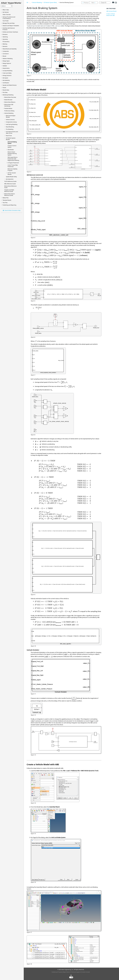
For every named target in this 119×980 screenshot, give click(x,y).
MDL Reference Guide (10, 184)
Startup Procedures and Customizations (9, 18)
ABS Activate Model (111, 11)
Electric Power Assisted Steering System (12, 153)
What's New (6, 10)
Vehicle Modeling (9, 113)
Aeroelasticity (6, 80)
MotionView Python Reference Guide (10, 195)
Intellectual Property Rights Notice (61, 972)
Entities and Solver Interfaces (10, 32)
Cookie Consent (86, 972)
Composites (6, 51)
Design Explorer (7, 63)
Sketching (5, 37)
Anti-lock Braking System (67, 2)
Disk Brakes (11, 150)
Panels (4, 88)
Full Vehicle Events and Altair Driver (12, 132)
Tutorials (7, 14)
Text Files (5, 203)
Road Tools (9, 136)
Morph (4, 56)
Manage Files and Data (9, 23)
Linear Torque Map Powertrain (13, 166)
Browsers (5, 34)
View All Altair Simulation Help (12, 210)
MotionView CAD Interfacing (9, 105)
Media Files (6, 198)
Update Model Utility (11, 177)
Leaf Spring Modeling (12, 124)
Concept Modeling (7, 71)
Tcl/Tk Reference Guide (10, 181)
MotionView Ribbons (10, 102)
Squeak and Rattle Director (10, 85)
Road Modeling (10, 127)
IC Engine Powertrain (13, 163)
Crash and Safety (7, 73)
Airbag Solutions (7, 75)
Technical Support (76, 972)
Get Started (6, 12)
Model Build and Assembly (10, 49)
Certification (6, 83)
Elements (5, 46)
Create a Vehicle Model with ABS (111, 15)
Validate (5, 66)
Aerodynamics (10, 179)
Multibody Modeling (8, 95)
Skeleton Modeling (8, 58)
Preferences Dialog (9, 111)
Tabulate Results (7, 200)
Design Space (6, 61)
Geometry (5, 39)
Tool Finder (6, 21)
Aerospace (5, 78)
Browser (8, 100)
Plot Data (5, 92)
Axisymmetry (6, 68)
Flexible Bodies (8, 108)
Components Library (11, 122)
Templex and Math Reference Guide (9, 191)
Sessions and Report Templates (11, 26)
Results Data (6, 90)
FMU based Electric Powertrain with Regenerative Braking (13, 159)
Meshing (5, 44)
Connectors (6, 54)
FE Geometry (6, 42)
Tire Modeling (10, 129)
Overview (10, 97)
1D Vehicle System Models (51, 2)
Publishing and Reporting (9, 205)
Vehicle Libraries (10, 120)
